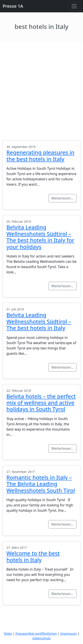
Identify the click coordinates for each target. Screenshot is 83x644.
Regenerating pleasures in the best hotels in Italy (40, 156)
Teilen (8, 634)
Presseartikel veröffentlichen (36, 634)
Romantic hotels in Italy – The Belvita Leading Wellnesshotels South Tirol (41, 484)
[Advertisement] (41, 86)
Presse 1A (13, 6)
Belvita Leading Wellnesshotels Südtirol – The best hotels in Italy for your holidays (40, 237)
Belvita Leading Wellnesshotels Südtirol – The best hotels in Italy (39, 321)
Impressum (69, 634)
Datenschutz (41, 638)
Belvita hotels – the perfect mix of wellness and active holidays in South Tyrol (41, 403)
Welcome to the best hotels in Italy (33, 556)
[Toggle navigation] (74, 6)
